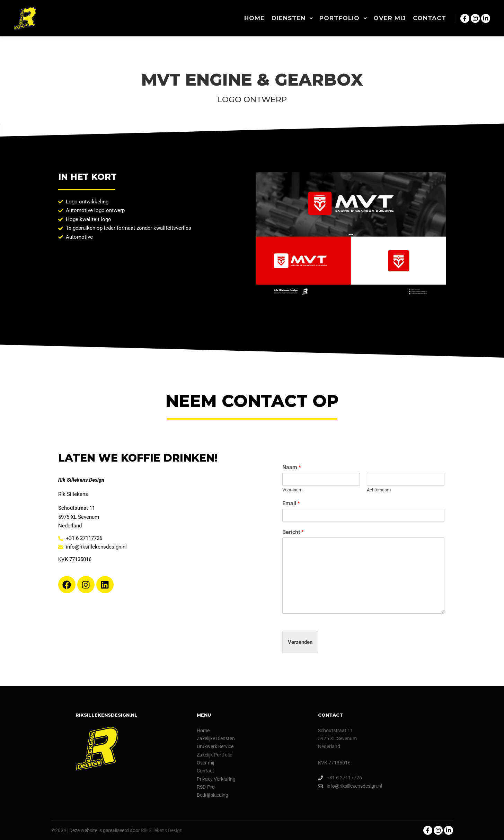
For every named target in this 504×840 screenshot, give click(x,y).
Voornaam (292, 490)
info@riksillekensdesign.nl (350, 786)
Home (203, 730)
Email (291, 503)
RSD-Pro (206, 787)
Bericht (293, 532)
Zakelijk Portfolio (215, 755)
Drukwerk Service (215, 746)
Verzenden (300, 642)
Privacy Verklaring (216, 779)
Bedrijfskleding (213, 795)
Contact (205, 771)
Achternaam (379, 490)
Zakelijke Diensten (216, 738)
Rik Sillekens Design (162, 830)
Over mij (205, 763)
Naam (292, 467)
